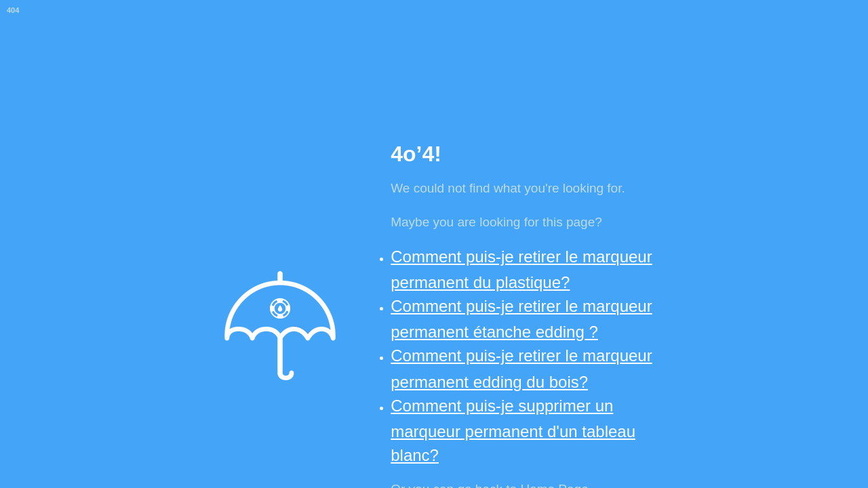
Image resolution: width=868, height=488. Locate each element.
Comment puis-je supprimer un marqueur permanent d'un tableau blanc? (513, 430)
